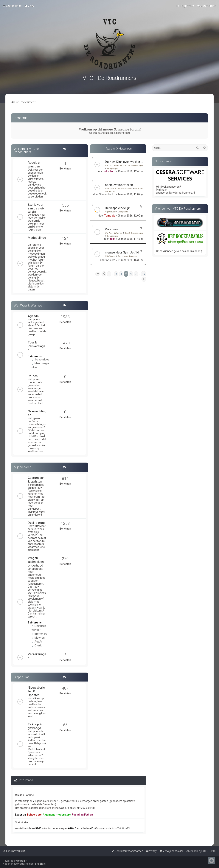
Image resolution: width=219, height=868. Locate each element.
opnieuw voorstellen (119, 184)
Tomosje (110, 215)
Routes (33, 375)
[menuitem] (29, 6)
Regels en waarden (35, 164)
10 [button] (144, 273)
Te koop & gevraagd (35, 726)
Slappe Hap (22, 676)
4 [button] (121, 273)
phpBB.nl (40, 864)
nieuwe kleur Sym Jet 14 (122, 252)
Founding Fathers (83, 814)
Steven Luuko (107, 194)
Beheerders (34, 814)
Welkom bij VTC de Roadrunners (118, 188)
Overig (37, 645)
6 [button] (131, 273)
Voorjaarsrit (113, 229)
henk (112, 238)
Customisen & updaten (128, 256)
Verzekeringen (37, 655)
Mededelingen (37, 239)
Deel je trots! (123, 211)
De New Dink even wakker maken (124, 161)
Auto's (37, 641)
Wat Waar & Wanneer (114, 165)
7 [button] (136, 273)
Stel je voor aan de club (36, 206)
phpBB (21, 861)
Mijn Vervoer (110, 211)
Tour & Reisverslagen (134, 165)
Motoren (38, 637)
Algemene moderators (57, 814)
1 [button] (109, 273)
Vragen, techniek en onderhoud (36, 561)
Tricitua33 (124, 828)
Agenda (33, 315)
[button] (98, 273)
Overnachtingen (37, 412)
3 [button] (116, 273)
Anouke (111, 259)
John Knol (109, 171)
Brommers (39, 633)
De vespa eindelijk (117, 207)
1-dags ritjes (112, 168)
